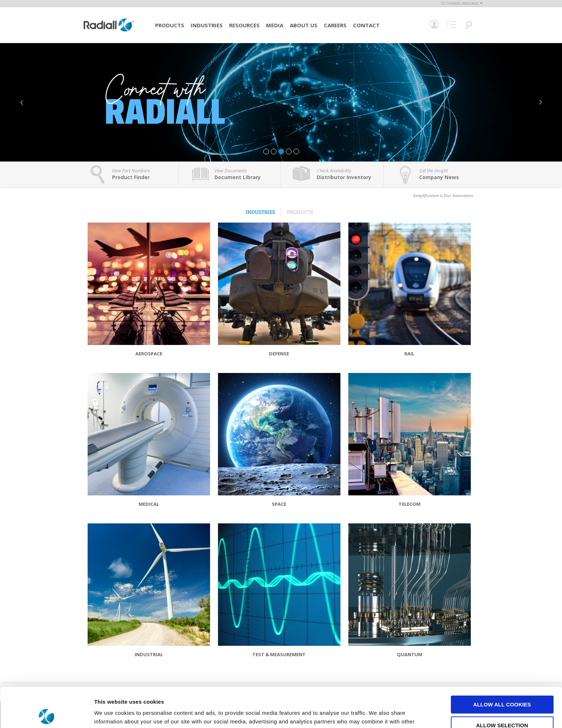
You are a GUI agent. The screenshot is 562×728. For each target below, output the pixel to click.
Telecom (410, 504)
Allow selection (502, 685)
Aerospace (149, 354)
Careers (335, 25)
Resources (244, 25)
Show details (377, 714)
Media (275, 25)
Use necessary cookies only (502, 706)
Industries (207, 25)
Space (279, 504)
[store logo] (109, 31)
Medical (149, 504)
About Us (304, 25)
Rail (409, 354)
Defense (279, 354)
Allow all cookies (502, 665)
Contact (366, 25)
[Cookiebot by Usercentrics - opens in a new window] (47, 714)
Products (170, 25)
